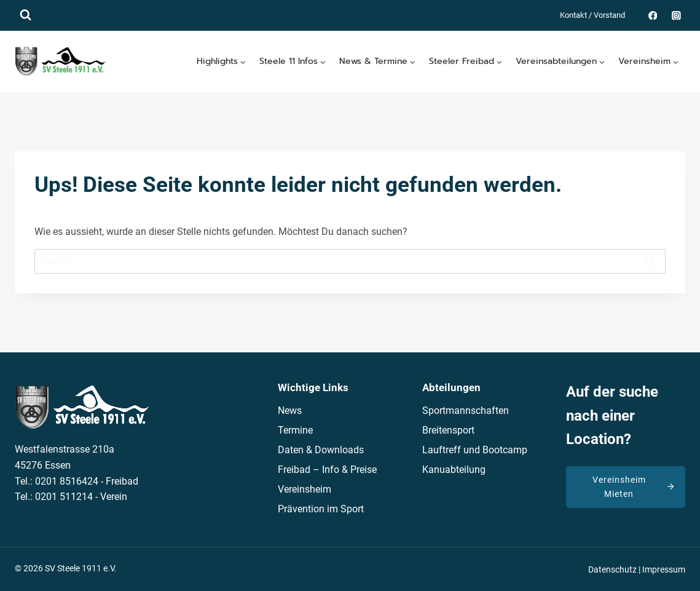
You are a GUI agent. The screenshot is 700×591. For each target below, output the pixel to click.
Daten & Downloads (321, 450)
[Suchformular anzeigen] (26, 15)
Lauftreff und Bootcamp (475, 450)
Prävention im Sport (321, 509)
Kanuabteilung (454, 470)
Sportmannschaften (466, 411)
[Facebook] (652, 15)
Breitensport (448, 430)
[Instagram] (676, 15)
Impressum (664, 569)
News (290, 411)
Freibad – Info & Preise (327, 470)
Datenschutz (612, 569)
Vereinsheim (305, 489)
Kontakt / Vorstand (592, 15)
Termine (295, 430)
